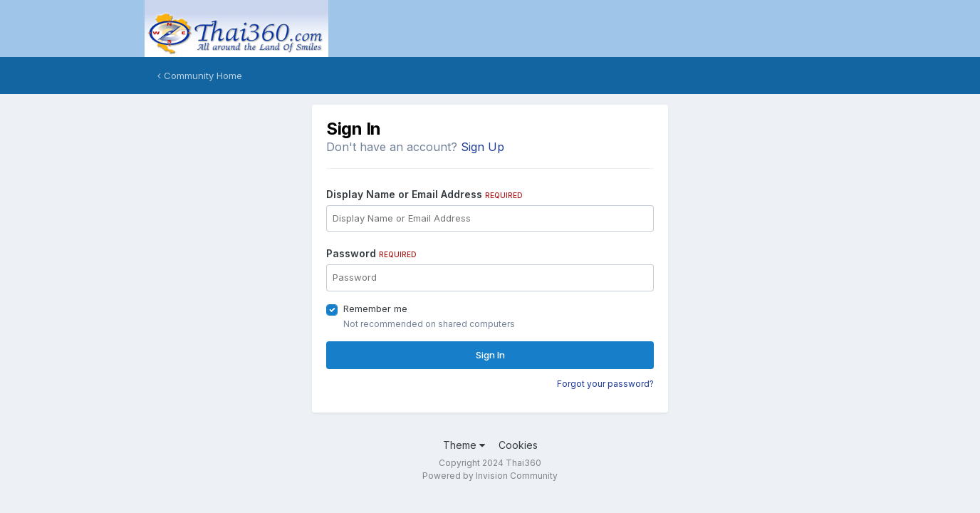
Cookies (518, 445)
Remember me (375, 309)
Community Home (200, 76)
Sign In (490, 355)
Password (371, 253)
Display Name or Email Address (424, 194)
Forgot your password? (605, 384)
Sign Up (483, 147)
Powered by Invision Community (490, 476)
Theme (464, 445)
